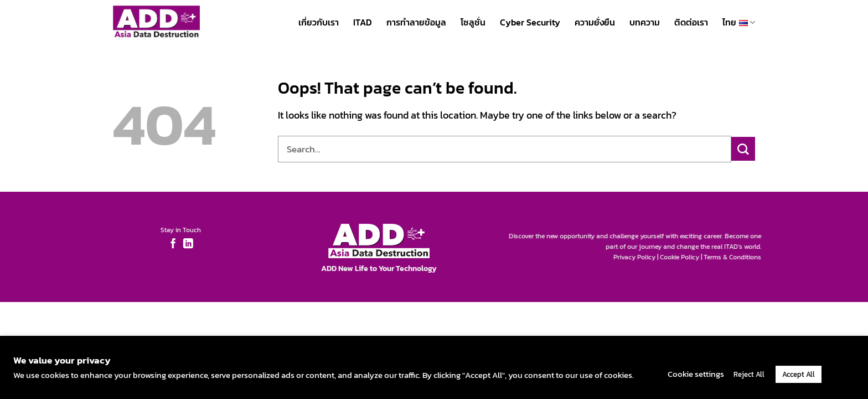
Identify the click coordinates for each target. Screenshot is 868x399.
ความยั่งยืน (595, 22)
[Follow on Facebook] (169, 244)
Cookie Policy (683, 257)
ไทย (739, 22)
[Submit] (743, 149)
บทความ (645, 22)
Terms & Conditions (736, 257)
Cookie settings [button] (696, 374)
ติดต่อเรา (691, 22)
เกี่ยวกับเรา (319, 22)
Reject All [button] (749, 374)
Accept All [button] (799, 374)
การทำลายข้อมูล (416, 22)
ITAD (363, 22)
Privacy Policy (638, 257)
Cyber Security (530, 22)
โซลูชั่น (473, 22)
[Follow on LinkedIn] (184, 244)
